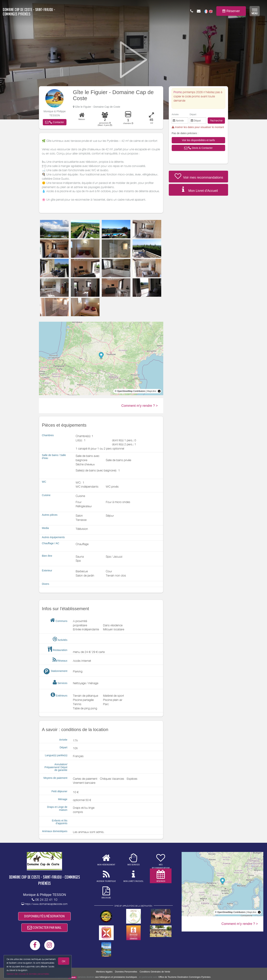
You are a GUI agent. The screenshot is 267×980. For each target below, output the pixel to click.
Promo (178, 92)
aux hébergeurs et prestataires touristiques (116, 977)
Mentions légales (104, 972)
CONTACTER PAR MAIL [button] (44, 928)
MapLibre (152, 391)
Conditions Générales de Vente (155, 972)
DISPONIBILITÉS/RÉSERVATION (44, 916)
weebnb (73, 977)
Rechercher (216, 120)
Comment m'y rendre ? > (140, 406)
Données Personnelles (126, 972)
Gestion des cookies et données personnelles (28, 974)
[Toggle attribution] (159, 391)
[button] (55, 122)
